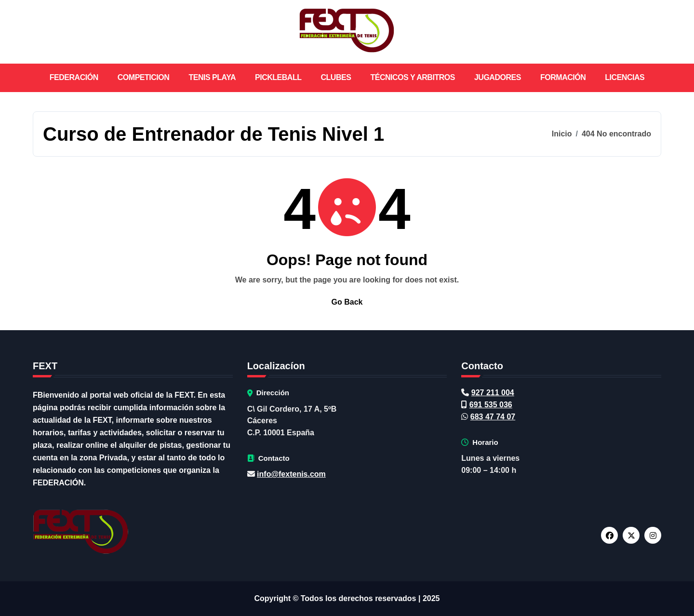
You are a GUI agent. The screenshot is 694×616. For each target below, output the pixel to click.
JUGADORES (498, 77)
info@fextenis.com (291, 474)
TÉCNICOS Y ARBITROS (413, 77)
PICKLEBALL (278, 77)
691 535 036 (491, 405)
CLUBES (336, 77)
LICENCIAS (625, 77)
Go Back (347, 302)
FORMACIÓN (563, 77)
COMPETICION (144, 77)
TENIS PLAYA (212, 77)
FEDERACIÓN (74, 77)
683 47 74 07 (493, 417)
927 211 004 (493, 393)
